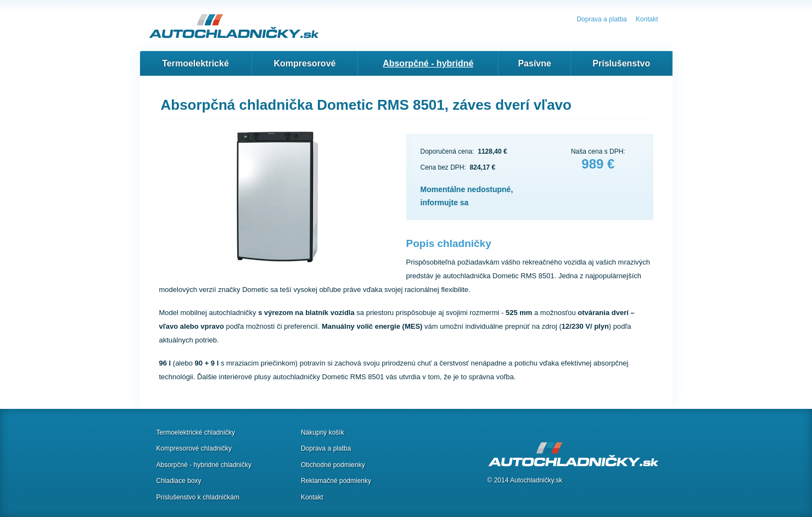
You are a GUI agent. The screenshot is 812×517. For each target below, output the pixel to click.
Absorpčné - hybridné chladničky (204, 465)
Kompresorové (305, 63)
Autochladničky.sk (536, 480)
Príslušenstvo (621, 63)
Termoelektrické (195, 63)
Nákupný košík (323, 432)
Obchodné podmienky (333, 465)
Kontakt (647, 19)
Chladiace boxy (179, 481)
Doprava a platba (601, 19)
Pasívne (534, 63)
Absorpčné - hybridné (428, 63)
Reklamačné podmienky (336, 481)
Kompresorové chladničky (194, 448)
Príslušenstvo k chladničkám (198, 497)
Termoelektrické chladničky (196, 432)
